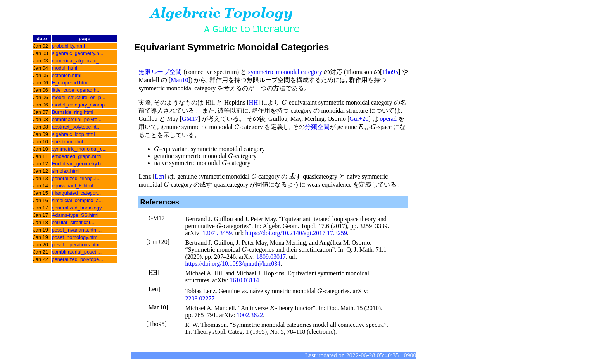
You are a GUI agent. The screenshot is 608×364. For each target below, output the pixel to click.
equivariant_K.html (73, 186)
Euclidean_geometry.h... (79, 164)
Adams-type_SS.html (75, 215)
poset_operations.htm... (78, 245)
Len (160, 176)
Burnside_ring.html (73, 112)
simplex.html (66, 171)
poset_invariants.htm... (77, 230)
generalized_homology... (79, 208)
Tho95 (390, 72)
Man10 (179, 80)
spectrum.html (67, 142)
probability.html (68, 46)
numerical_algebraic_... (78, 61)
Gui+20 (359, 119)
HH (253, 102)
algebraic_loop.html (73, 134)
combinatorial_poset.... (77, 252)
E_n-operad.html (70, 83)
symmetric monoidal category (285, 72)
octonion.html (67, 75)
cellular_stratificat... (73, 222)
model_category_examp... (80, 105)
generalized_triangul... (76, 178)
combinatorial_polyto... (77, 119)
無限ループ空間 (160, 72)
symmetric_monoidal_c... (79, 149)
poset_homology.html (75, 237)
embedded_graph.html (77, 156)
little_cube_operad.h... (76, 90)
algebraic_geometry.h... (78, 53)
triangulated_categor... (77, 193)
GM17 (190, 119)
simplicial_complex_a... (78, 200)
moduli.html (65, 68)
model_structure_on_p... (79, 97)
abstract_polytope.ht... (76, 127)
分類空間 (317, 127)
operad (389, 119)
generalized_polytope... (78, 259)
